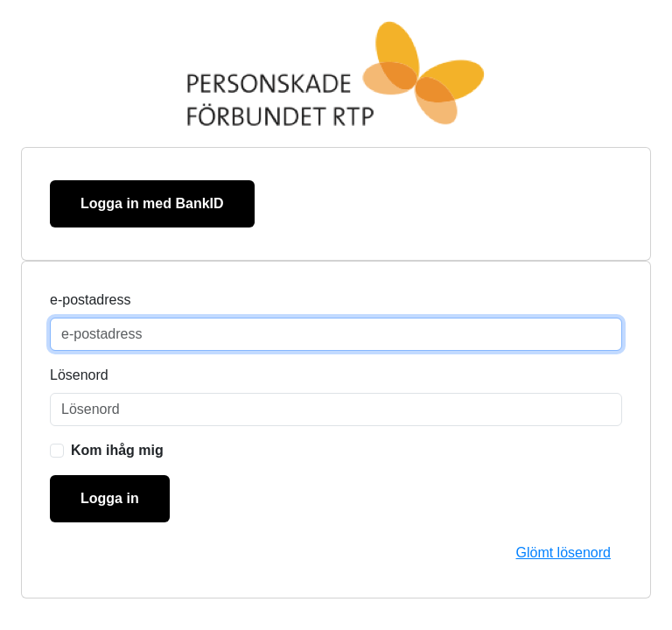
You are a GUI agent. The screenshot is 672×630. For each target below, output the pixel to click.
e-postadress (91, 300)
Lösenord (79, 375)
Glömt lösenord (564, 553)
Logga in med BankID (152, 203)
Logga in (110, 498)
